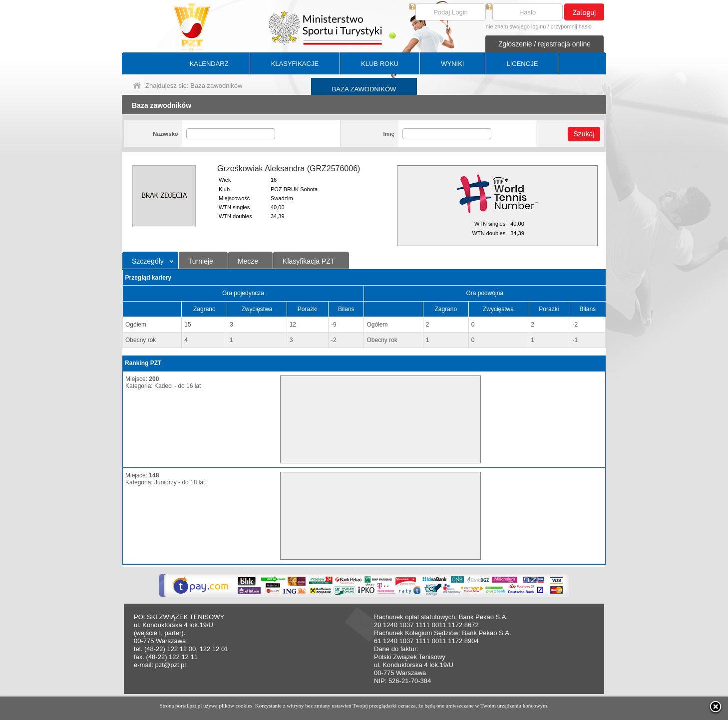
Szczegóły (148, 261)
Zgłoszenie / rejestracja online (545, 44)
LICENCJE (522, 64)
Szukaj (584, 134)
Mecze (248, 261)
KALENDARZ (209, 64)
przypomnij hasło (571, 26)
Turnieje (201, 261)
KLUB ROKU (380, 64)
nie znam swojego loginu (516, 26)
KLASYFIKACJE (295, 64)
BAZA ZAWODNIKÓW (364, 89)
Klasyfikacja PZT (309, 261)
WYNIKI (452, 64)
